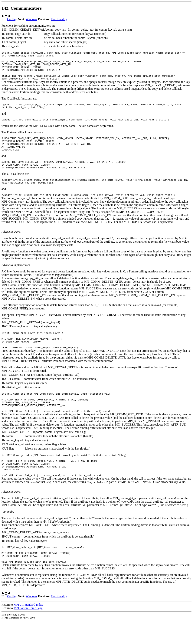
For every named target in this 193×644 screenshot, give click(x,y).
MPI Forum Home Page (28, 631)
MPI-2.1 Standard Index (28, 628)
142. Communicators (22, 8)
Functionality (59, 19)
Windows (31, 19)
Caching (12, 19)
